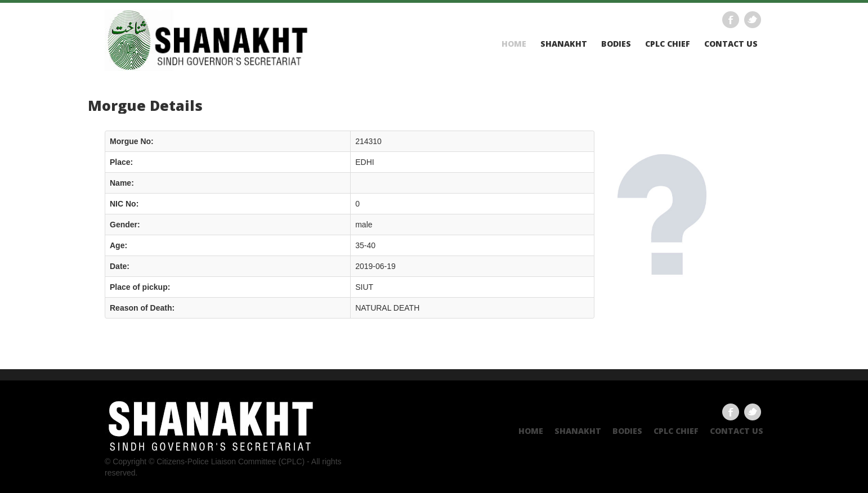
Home (514, 44)
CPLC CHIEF (668, 44)
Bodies (616, 44)
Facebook (731, 20)
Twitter (753, 20)
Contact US (731, 44)
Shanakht (564, 44)
